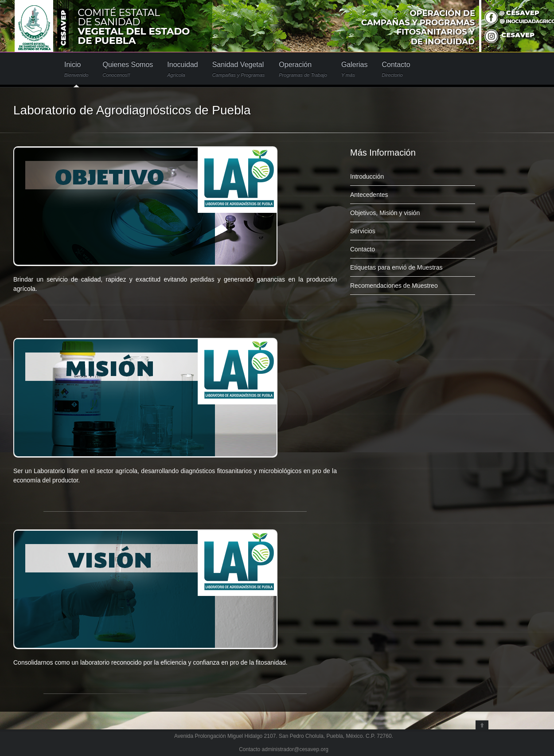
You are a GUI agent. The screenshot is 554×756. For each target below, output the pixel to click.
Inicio (76, 69)
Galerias (355, 69)
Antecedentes (369, 195)
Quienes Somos (128, 69)
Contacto (396, 69)
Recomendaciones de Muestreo (394, 286)
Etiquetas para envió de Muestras (396, 267)
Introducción (367, 176)
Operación (303, 69)
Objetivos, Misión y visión (385, 213)
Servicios (363, 231)
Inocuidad (182, 69)
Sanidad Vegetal (239, 69)
